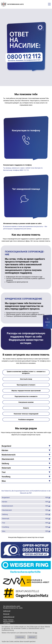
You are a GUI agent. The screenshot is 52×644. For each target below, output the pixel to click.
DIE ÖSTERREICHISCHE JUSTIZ (12, 4)
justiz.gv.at (7, 611)
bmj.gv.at (6, 614)
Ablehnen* (32, 637)
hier (36, 633)
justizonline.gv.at (9, 617)
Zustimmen (20, 637)
